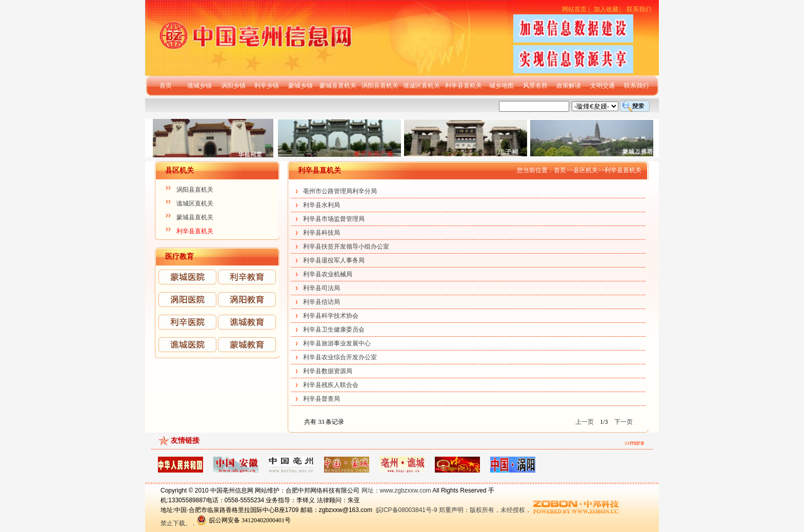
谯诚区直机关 (421, 86)
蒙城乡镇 (300, 86)
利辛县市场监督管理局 (334, 219)
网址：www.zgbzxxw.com (396, 490)
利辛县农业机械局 (328, 274)
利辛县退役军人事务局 (334, 260)
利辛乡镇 (267, 86)
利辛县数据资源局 (328, 371)
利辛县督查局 (321, 399)
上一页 (585, 422)
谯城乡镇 (199, 86)
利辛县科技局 (321, 233)
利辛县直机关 (464, 86)
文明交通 (602, 86)
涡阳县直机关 (380, 86)
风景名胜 (535, 86)
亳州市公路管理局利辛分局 (340, 191)
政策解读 (569, 86)
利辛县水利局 (321, 205)
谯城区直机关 (195, 203)
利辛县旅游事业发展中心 (337, 343)
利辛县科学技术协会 (331, 316)
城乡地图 (501, 86)
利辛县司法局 (321, 288)
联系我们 (639, 9)
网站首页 (574, 9)
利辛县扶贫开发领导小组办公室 (346, 247)
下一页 (624, 422)
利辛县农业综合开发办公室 (340, 357)
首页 (166, 86)
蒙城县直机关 (338, 86)
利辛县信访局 (321, 302)
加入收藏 (606, 9)
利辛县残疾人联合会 (331, 385)
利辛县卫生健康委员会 (334, 330)
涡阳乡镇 (233, 86)
